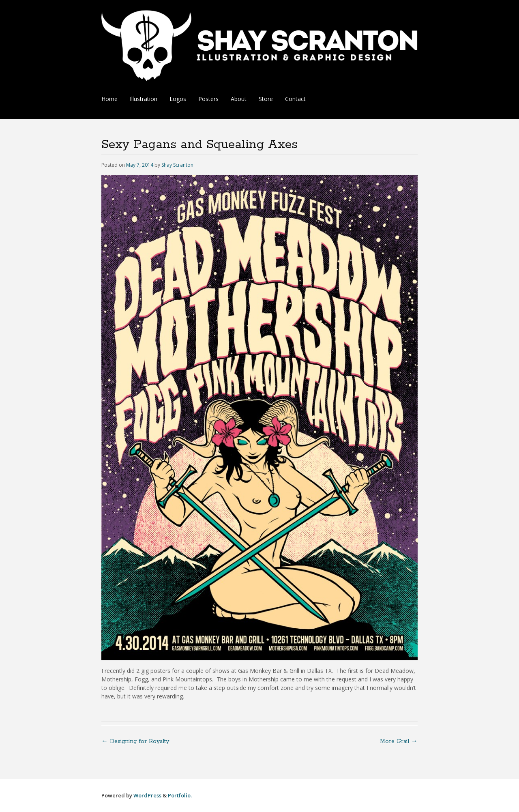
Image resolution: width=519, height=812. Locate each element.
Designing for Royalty (135, 741)
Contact (295, 99)
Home (109, 99)
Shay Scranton (177, 165)
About (239, 99)
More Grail (399, 741)
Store (266, 99)
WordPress (147, 795)
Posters (208, 99)
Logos (178, 99)
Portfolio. (180, 795)
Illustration (144, 99)
